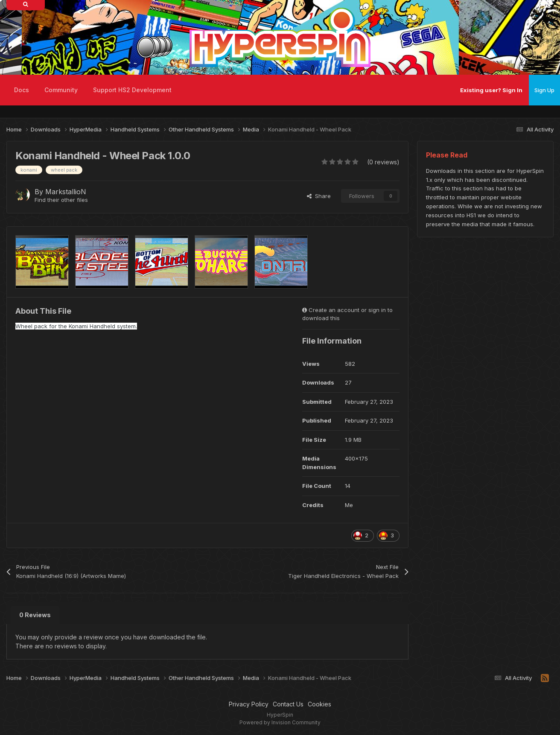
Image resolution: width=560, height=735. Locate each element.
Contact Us (288, 704)
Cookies (319, 704)
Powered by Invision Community (280, 722)
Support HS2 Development (132, 90)
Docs (22, 90)
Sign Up (544, 90)
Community (61, 90)
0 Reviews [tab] (35, 615)
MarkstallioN (66, 192)
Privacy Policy (249, 704)
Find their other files (61, 200)
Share (319, 196)
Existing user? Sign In (491, 90)
